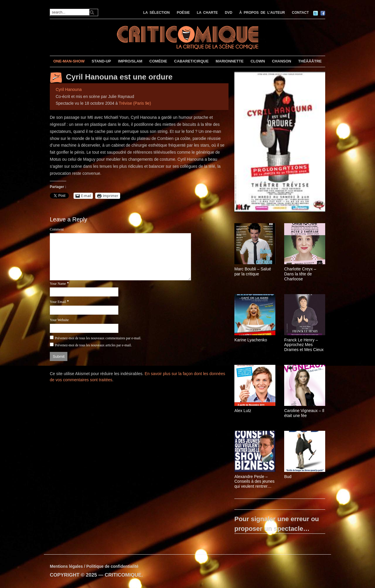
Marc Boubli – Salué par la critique (253, 271)
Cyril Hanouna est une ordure (119, 77)
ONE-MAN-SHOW (69, 61)
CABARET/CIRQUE (191, 61)
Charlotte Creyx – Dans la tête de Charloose (300, 274)
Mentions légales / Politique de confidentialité (94, 566)
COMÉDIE (158, 61)
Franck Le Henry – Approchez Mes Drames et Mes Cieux (304, 345)
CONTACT (300, 13)
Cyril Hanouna (69, 89)
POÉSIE (183, 13)
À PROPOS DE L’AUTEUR (262, 13)
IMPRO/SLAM (130, 61)
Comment (57, 229)
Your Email (58, 302)
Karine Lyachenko (251, 340)
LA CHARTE (207, 13)
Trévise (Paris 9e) (135, 103)
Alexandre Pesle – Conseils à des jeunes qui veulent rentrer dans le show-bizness (254, 482)
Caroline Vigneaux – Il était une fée (304, 413)
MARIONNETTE (230, 61)
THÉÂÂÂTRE (310, 61)
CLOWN (258, 61)
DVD (229, 13)
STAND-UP (101, 61)
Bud (288, 477)
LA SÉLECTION (157, 13)
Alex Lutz (243, 411)
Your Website (59, 320)
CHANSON (282, 61)
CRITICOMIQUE (123, 575)
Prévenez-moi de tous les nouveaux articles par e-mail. (93, 345)
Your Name (58, 284)
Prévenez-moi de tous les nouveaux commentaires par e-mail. (98, 338)
